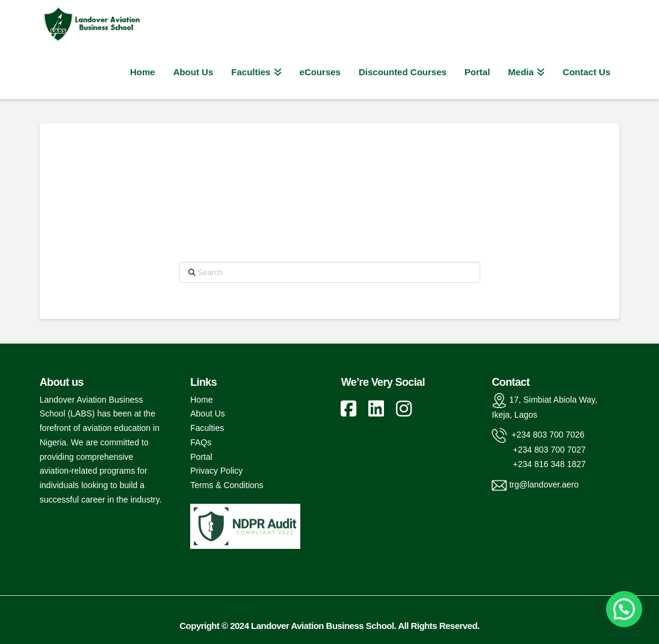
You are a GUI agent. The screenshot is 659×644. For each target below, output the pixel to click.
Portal (201, 457)
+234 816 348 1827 (539, 464)
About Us (208, 413)
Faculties (207, 428)
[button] (624, 609)
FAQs (201, 442)
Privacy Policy (216, 471)
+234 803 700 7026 (547, 435)
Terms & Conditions (227, 485)
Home (201, 400)
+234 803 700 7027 (539, 450)
